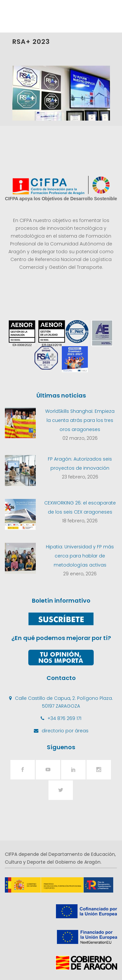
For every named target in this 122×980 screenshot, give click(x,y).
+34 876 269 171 (64, 718)
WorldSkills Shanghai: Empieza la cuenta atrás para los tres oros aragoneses (80, 420)
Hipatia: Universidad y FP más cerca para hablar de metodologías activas (80, 556)
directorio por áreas (65, 731)
